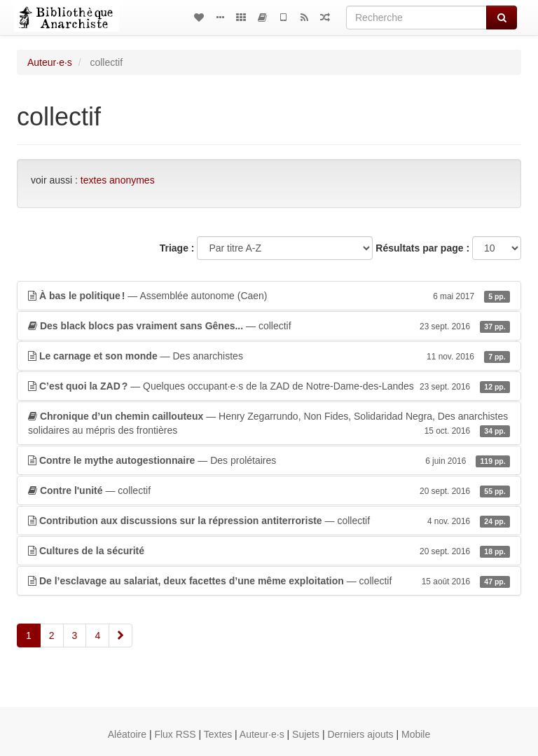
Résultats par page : (422, 248)
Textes (218, 734)
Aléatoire (127, 734)
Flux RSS (175, 734)
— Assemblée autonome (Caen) (269, 296)
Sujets (306, 734)
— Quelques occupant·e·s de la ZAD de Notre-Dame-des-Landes (269, 386)
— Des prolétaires (269, 460)
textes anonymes (118, 180)
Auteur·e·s (50, 62)
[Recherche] (416, 18)
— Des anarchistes (269, 356)
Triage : (177, 248)
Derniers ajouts (360, 734)
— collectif (269, 326)
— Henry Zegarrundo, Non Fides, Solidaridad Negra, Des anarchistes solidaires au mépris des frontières (269, 424)
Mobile (416, 734)
